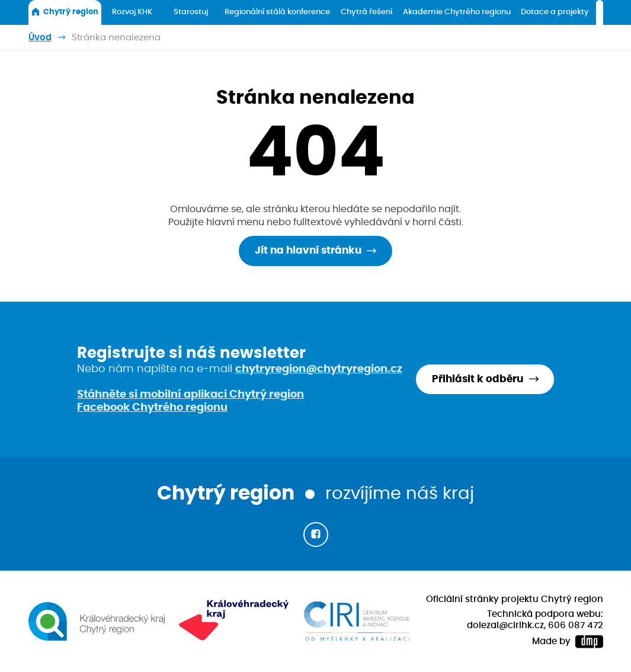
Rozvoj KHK (132, 12)
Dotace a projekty (555, 12)
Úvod (40, 38)
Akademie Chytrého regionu (457, 12)
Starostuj (191, 12)
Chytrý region (65, 12)
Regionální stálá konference (277, 12)
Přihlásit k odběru (478, 379)
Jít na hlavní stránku (308, 251)
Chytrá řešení (366, 12)
